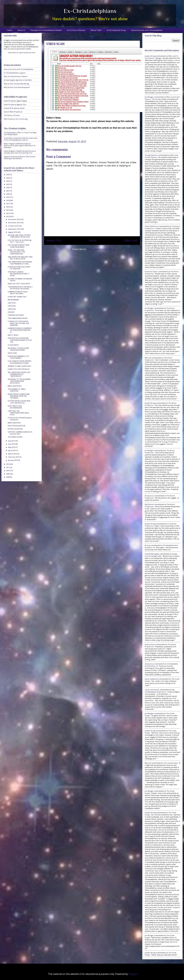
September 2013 (15, 229)
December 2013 (15, 219)
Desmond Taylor (151, 272)
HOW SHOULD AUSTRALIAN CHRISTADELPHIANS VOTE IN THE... (20, 340)
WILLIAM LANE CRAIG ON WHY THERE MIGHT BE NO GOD (19, 236)
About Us (21, 30)
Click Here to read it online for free (22, 53)
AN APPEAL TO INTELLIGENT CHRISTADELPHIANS (18, 349)
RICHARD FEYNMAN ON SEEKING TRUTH (20, 280)
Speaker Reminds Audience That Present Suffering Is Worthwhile (20, 157)
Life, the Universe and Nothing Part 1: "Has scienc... (19, 241)
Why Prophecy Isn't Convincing (16, 119)
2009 (8, 474)
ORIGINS (11, 312)
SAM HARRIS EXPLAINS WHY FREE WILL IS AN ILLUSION (20, 258)
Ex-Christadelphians (90, 11)
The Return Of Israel (12, 115)
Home (10, 30)
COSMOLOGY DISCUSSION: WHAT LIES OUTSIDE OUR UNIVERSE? (18, 323)
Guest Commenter (152, 690)
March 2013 (13, 454)
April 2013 (12, 450)
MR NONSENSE (13, 300)
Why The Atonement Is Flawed (16, 76)
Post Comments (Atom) (99, 249)
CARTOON (12, 303)
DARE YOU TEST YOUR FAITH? (19, 284)
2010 (8, 471)
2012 (8, 464)
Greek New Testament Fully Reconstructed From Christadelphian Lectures (21, 139)
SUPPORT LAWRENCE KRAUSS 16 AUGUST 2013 (20, 433)
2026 (8, 175)
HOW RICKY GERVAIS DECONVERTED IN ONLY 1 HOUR (19, 274)
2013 (8, 216)
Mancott (148, 358)
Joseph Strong (150, 56)
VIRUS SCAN (12, 353)
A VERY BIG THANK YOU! (17, 297)
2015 (8, 210)
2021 (8, 191)
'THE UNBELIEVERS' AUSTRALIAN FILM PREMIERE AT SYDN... (20, 263)
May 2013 (12, 447)
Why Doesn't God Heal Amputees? (17, 87)
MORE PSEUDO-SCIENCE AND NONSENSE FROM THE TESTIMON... (19, 396)
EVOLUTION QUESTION (17, 426)
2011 (8, 467)
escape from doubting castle (161, 555)
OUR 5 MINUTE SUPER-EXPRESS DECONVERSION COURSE (19, 362)
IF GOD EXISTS (13, 345)
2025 (8, 178)
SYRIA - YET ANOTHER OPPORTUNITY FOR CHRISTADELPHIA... (16, 252)
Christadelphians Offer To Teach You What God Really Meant (20, 133)
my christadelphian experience (160, 691)
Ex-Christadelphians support (15, 73)
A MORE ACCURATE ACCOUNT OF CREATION (19, 268)
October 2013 (14, 226)
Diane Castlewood (152, 679)
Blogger (133, 974)
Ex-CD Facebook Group (116, 30)
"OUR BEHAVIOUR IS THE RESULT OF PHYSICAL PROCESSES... (20, 288)
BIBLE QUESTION (14, 423)
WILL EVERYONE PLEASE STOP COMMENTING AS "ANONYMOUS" (19, 374)
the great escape (171, 763)
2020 (8, 194)
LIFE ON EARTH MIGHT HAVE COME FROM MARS (19, 246)
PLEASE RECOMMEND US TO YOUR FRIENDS (18, 357)
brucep (148, 545)
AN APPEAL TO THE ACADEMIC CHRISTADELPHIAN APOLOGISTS (19, 381)
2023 (8, 184)
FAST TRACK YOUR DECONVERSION (15, 407)
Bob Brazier (149, 504)
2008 (8, 477)
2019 (8, 197)
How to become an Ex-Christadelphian (147, 30)
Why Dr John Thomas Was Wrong (16, 84)
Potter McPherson (152, 226)
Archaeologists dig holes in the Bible (18, 80)
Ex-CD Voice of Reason (76, 30)
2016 (8, 207)
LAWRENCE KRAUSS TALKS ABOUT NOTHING (18, 293)
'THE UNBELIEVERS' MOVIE (18, 318)
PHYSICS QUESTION (15, 429)
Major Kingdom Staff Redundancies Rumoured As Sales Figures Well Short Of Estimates (20, 145)
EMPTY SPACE (13, 335)
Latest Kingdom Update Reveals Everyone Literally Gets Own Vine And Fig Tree (20, 152)
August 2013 (13, 232)
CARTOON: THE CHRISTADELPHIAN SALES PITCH (18, 413)
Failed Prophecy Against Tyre (15, 105)
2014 (8, 213)
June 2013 (12, 444)
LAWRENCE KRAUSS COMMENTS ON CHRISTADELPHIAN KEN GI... (20, 330)
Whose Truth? (96, 30)
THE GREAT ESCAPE (15, 437)
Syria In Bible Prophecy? (13, 112)
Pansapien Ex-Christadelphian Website (46, 30)
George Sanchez (151, 155)
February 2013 (14, 457)
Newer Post (54, 240)
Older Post (131, 240)
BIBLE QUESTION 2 (15, 386)
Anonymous (149, 496)
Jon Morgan (149, 97)
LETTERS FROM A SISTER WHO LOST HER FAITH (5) (19, 402)
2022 (8, 187)
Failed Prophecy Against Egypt (15, 101)
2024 (8, 181)
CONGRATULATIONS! (16, 315)
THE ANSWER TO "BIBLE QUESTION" (17, 390)
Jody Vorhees (150, 644)
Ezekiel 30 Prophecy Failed (14, 108)
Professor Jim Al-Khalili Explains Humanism (20, 419)
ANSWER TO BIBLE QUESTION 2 (19, 366)
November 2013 (15, 223)
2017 (8, 204)
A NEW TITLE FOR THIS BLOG (19, 369)
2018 (8, 200)
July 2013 (12, 441)
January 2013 (13, 460)
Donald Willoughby (152, 554)
